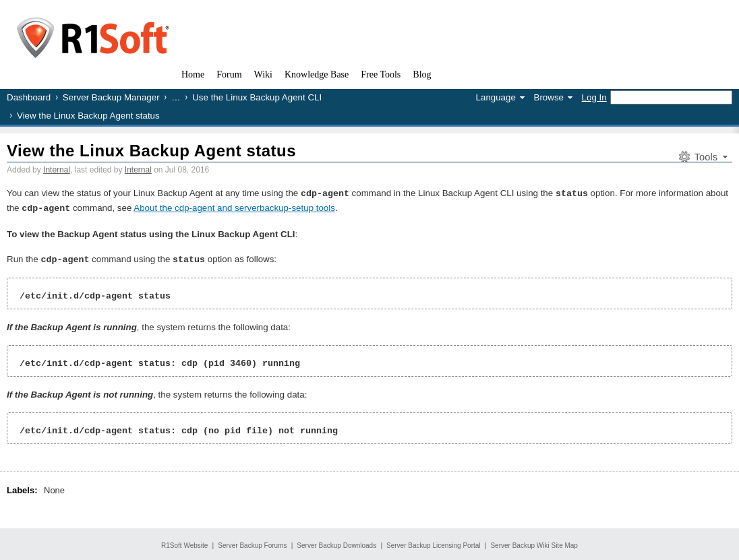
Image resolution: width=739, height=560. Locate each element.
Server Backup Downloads (336, 543)
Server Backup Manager (111, 97)
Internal (57, 170)
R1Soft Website (184, 543)
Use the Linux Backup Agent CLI (257, 97)
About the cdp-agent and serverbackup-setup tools (234, 207)
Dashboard (29, 97)
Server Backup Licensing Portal (434, 543)
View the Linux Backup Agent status (151, 151)
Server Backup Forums (252, 543)
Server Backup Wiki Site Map (534, 543)
